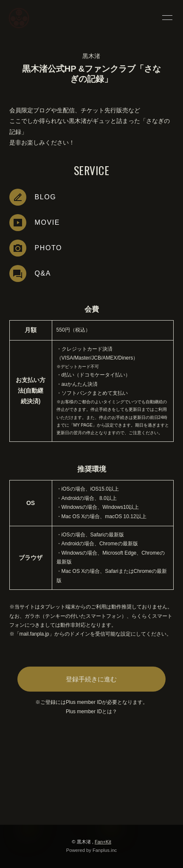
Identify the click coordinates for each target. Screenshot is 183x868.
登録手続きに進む (91, 679)
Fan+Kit (103, 842)
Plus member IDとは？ (91, 712)
